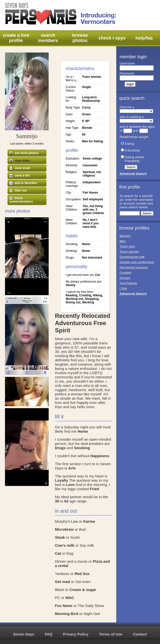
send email (20, 168)
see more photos (24, 153)
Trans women (129, 252)
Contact (140, 634)
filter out (18, 191)
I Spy (123, 288)
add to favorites (23, 183)
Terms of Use (111, 634)
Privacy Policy (76, 634)
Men (123, 241)
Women (125, 236)
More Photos (17, 211)
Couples (126, 273)
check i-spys (112, 38)
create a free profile (16, 38)
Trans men (127, 246)
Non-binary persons (134, 267)
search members (48, 38)
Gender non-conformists (137, 262)
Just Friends (128, 283)
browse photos (80, 38)
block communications (21, 200)
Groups (125, 278)
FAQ (49, 634)
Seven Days (24, 634)
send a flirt (20, 176)
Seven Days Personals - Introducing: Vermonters (61, 14)
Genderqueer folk (132, 257)
